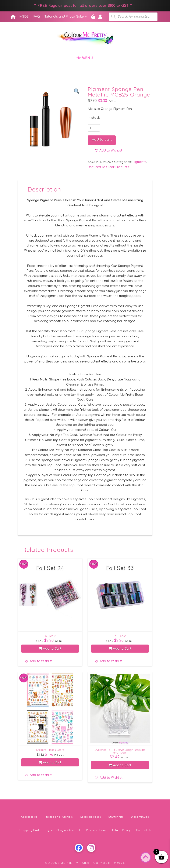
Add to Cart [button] (50, 649)
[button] (85, 58)
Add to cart (102, 140)
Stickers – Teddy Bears (50, 750)
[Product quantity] (94, 128)
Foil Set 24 (50, 636)
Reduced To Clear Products (108, 167)
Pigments (139, 162)
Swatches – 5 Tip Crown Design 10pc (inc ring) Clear (120, 751)
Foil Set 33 (120, 636)
